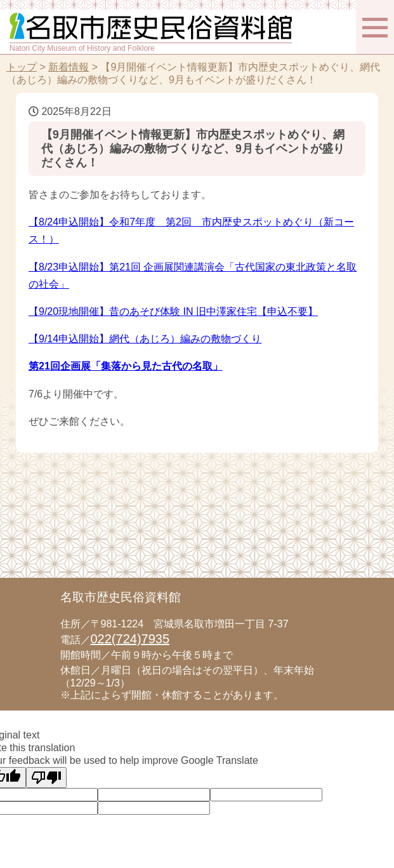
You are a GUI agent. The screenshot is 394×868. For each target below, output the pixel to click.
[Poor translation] (46, 778)
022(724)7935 (130, 639)
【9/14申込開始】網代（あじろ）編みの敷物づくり (145, 339)
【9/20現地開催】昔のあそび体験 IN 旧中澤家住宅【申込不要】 (173, 311)
